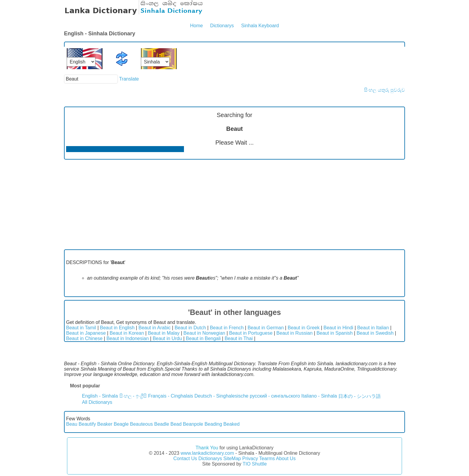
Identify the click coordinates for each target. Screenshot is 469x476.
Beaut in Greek (304, 328)
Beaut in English (117, 328)
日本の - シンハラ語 (360, 396)
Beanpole (193, 424)
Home (196, 26)
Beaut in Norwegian (204, 333)
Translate (129, 79)
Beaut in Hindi (339, 328)
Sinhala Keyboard (260, 26)
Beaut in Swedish (375, 333)
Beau (72, 424)
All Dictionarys (97, 402)
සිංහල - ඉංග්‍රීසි (133, 396)
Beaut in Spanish (335, 333)
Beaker (105, 424)
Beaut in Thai (239, 338)
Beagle (121, 424)
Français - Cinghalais (170, 396)
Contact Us (185, 458)
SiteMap (232, 458)
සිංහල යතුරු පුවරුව (385, 90)
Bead (176, 424)
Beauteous (142, 424)
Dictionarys (222, 26)
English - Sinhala (100, 396)
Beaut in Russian (294, 333)
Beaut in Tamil (81, 328)
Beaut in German (266, 328)
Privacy (250, 458)
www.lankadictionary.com (207, 453)
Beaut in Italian (373, 328)
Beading (213, 424)
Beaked (232, 424)
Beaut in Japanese (86, 333)
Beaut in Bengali (203, 338)
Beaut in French (227, 328)
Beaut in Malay (164, 333)
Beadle (162, 424)
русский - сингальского (275, 396)
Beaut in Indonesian (128, 338)
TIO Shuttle (255, 464)
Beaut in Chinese (84, 338)
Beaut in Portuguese (251, 333)
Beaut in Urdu (167, 338)
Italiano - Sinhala (319, 396)
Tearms (267, 458)
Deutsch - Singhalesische (221, 396)
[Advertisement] (234, 204)
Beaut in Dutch (190, 328)
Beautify (87, 424)
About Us (286, 458)
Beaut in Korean (127, 333)
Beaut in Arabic (155, 328)
